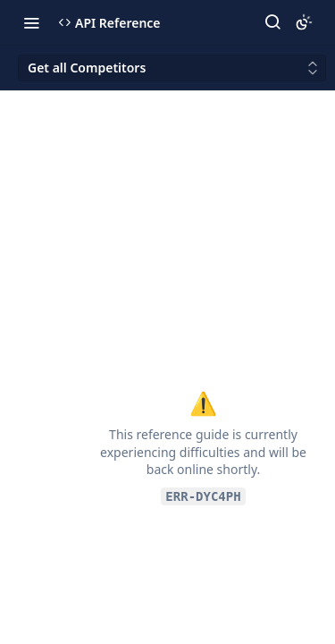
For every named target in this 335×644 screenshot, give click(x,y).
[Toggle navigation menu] (31, 22)
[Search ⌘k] (272, 22)
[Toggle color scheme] (304, 22)
